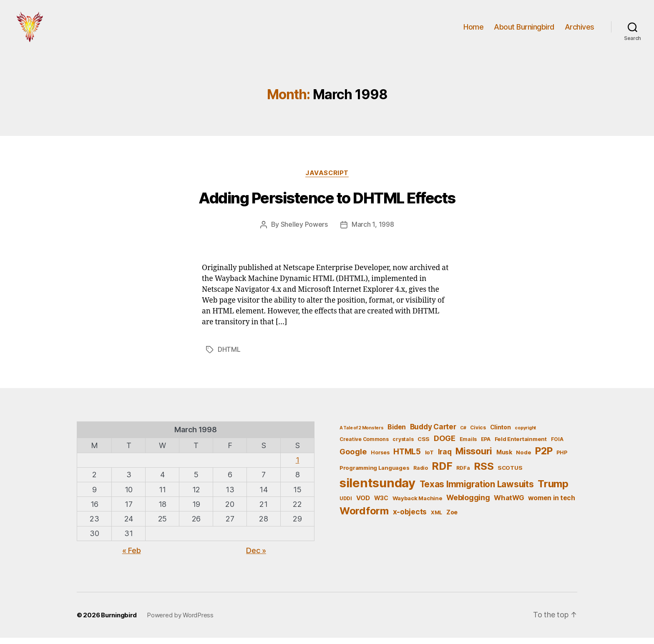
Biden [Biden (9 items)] (397, 433)
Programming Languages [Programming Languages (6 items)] (374, 474)
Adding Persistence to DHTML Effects (327, 205)
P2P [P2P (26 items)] (544, 457)
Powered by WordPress (180, 621)
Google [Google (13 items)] (353, 458)
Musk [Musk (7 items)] (504, 458)
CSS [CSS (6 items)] (424, 445)
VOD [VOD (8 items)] (363, 504)
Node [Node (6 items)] (523, 459)
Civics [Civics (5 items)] (478, 434)
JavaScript (327, 180)
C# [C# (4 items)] (463, 434)
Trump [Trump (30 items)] (553, 490)
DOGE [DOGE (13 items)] (445, 444)
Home (473, 30)
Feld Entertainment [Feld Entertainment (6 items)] (521, 445)
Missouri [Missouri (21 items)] (474, 457)
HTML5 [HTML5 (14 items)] (407, 458)
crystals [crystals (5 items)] (403, 445)
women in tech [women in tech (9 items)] (552, 504)
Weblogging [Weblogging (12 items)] (468, 504)
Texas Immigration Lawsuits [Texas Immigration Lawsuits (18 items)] (477, 490)
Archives (580, 30)
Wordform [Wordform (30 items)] (364, 517)
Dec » (256, 557)
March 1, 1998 (373, 231)
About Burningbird (524, 30)
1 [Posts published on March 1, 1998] (298, 466)
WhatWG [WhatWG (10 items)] (509, 504)
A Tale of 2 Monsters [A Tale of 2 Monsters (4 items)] (362, 434)
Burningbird (119, 621)
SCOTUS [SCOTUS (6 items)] (510, 474)
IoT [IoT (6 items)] (429, 459)
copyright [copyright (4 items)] (525, 434)
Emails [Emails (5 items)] (468, 445)
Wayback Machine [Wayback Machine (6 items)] (418, 504)
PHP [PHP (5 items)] (562, 459)
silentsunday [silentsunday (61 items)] (377, 489)
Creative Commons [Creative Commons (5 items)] (364, 445)
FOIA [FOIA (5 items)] (557, 445)
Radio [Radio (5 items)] (421, 474)
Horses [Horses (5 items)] (380, 459)
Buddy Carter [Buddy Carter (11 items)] (433, 433)
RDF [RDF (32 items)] (442, 472)
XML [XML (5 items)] (436, 519)
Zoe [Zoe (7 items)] (452, 518)
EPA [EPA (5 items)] (486, 445)
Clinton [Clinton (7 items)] (501, 433)
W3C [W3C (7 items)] (381, 504)
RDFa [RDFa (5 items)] (463, 474)
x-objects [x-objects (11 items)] (410, 518)
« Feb (132, 557)
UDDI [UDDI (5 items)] (346, 505)
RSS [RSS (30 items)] (484, 472)
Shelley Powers (304, 231)
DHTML (229, 356)
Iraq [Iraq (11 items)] (445, 458)
